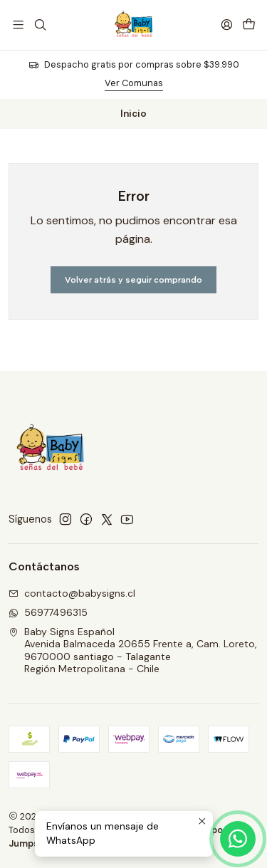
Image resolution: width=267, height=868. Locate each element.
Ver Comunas (134, 83)
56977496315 (48, 612)
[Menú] (18, 25)
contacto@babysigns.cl (72, 593)
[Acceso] (227, 25)
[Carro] (249, 25)
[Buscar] (40, 25)
